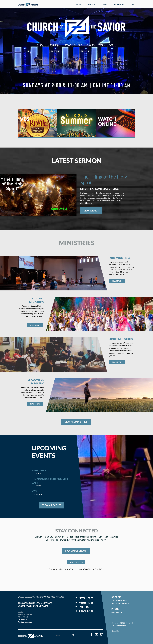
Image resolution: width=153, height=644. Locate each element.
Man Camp (39, 470)
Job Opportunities (25, 622)
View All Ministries (76, 422)
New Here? (86, 598)
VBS (34, 491)
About (79, 4)
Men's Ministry (24, 617)
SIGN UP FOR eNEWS (76, 551)
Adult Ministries (121, 339)
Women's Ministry (25, 614)
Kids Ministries (120, 258)
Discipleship (23, 619)
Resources (119, 4)
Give (132, 4)
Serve (106, 4)
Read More (117, 281)
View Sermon (91, 211)
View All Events (52, 505)
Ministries (92, 4)
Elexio (116, 631)
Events (84, 607)
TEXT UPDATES (76, 562)
